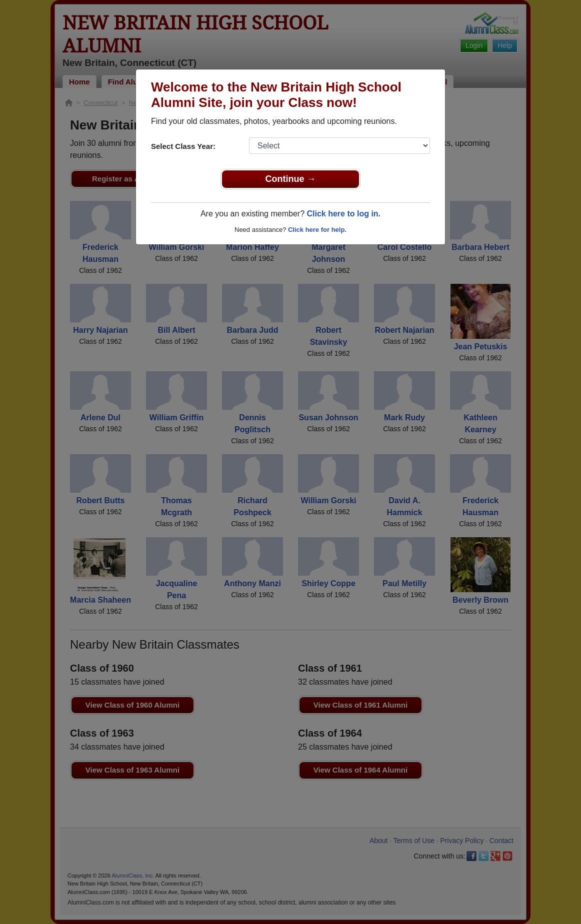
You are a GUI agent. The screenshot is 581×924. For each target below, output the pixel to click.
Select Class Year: (183, 146)
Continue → (291, 179)
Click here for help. (317, 230)
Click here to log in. (343, 214)
